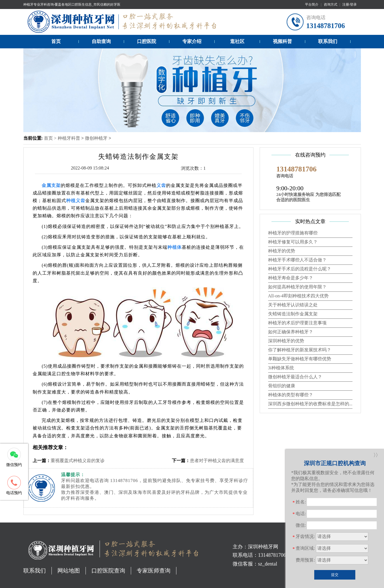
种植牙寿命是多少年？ (291, 278)
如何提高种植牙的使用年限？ (297, 287)
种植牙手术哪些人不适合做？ (297, 260)
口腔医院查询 (108, 571)
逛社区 (237, 41)
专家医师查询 (154, 571)
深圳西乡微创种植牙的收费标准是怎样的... (310, 404)
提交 (335, 575)
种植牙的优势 (282, 251)
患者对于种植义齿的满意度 (217, 461)
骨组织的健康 (282, 386)
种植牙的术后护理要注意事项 (297, 323)
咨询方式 (331, 4)
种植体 (175, 247)
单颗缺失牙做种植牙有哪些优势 (300, 359)
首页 (56, 41)
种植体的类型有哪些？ (291, 395)
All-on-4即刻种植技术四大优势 (298, 296)
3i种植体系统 (281, 368)
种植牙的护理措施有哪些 (293, 233)
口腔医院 (147, 41)
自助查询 (101, 41)
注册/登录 (350, 4)
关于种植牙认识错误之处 (293, 305)
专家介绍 (192, 41)
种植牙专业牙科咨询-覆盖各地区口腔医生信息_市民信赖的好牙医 (72, 4)
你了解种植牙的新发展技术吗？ (300, 350)
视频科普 (282, 41)
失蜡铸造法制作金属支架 (293, 314)
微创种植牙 (96, 138)
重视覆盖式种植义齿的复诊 (78, 461)
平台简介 (312, 4)
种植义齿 (76, 201)
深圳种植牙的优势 (286, 341)
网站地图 (69, 571)
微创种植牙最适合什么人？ (295, 377)
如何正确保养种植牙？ (291, 332)
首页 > (51, 138)
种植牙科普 (69, 138)
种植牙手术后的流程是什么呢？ (300, 269)
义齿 (161, 185)
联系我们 (328, 41)
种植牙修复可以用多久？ (293, 242)
